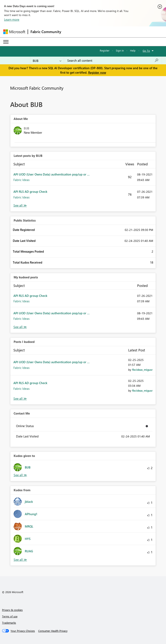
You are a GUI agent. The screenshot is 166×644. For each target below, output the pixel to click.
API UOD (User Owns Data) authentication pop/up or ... (52, 174)
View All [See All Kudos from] (20, 560)
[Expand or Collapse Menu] (6, 42)
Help (133, 50)
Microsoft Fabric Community (37, 88)
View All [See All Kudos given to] (20, 475)
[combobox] (113, 60)
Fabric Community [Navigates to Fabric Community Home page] (46, 32)
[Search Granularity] (47, 60)
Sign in (120, 50)
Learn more (12, 19)
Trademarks (9, 623)
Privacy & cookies (12, 610)
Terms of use (10, 616)
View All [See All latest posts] (20, 205)
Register (105, 50)
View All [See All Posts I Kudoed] (20, 399)
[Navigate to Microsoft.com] (14, 32)
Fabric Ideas (21, 180)
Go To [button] (146, 51)
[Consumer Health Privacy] (53, 631)
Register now (97, 72)
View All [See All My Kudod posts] (20, 327)
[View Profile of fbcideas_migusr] (142, 370)
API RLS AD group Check (30, 192)
